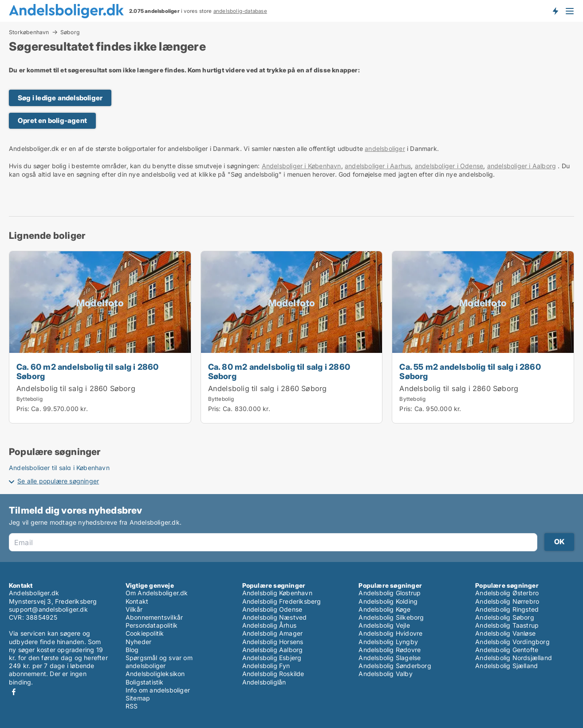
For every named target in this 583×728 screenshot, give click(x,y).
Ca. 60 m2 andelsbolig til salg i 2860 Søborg (87, 371)
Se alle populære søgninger (58, 481)
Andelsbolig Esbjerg (272, 658)
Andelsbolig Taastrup (507, 625)
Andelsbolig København (277, 593)
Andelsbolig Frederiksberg (282, 601)
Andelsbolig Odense (272, 609)
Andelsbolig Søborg (505, 617)
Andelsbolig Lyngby (388, 642)
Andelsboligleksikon (155, 674)
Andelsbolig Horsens (273, 642)
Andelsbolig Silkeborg (391, 617)
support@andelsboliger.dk (48, 609)
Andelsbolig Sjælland (506, 666)
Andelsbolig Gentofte (507, 650)
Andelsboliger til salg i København (59, 468)
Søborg (70, 32)
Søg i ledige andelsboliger (60, 98)
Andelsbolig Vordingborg (512, 642)
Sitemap (138, 698)
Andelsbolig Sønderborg (395, 666)
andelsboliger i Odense (449, 166)
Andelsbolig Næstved (275, 617)
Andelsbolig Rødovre (390, 650)
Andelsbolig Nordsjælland (514, 658)
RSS (132, 706)
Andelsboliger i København (301, 166)
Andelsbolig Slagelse (390, 658)
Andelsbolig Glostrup (390, 593)
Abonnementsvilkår (154, 617)
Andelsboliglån (264, 682)
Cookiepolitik (145, 633)
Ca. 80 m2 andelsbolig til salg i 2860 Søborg (279, 371)
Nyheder (138, 642)
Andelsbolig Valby (385, 674)
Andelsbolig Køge (384, 609)
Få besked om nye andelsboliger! (555, 11)
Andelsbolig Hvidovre (390, 633)
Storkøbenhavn (29, 32)
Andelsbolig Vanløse (505, 633)
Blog (132, 650)
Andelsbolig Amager (273, 633)
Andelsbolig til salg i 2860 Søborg (76, 388)
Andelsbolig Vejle (384, 625)
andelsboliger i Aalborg (522, 166)
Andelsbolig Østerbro (507, 593)
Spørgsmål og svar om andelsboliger (159, 662)
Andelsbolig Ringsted (507, 609)
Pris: (24, 409)
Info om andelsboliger (158, 690)
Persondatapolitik (152, 625)
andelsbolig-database (240, 11)
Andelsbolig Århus (269, 625)
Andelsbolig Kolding (388, 601)
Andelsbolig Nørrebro (507, 601)
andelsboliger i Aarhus (378, 166)
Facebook (14, 692)
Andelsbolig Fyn (266, 666)
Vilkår (134, 609)
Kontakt (137, 601)
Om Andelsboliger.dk (157, 593)
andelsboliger (385, 148)
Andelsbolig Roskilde (273, 674)
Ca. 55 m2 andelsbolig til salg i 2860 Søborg (470, 371)
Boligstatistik (145, 682)
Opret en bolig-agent (52, 121)
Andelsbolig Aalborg (273, 650)
